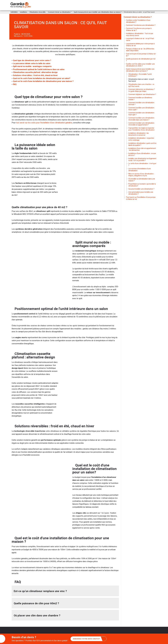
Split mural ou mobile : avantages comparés (32, 66)
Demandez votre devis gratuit (89, 639)
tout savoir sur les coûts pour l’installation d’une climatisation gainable (44, 123)
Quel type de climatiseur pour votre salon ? (32, 60)
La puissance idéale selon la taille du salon (32, 64)
